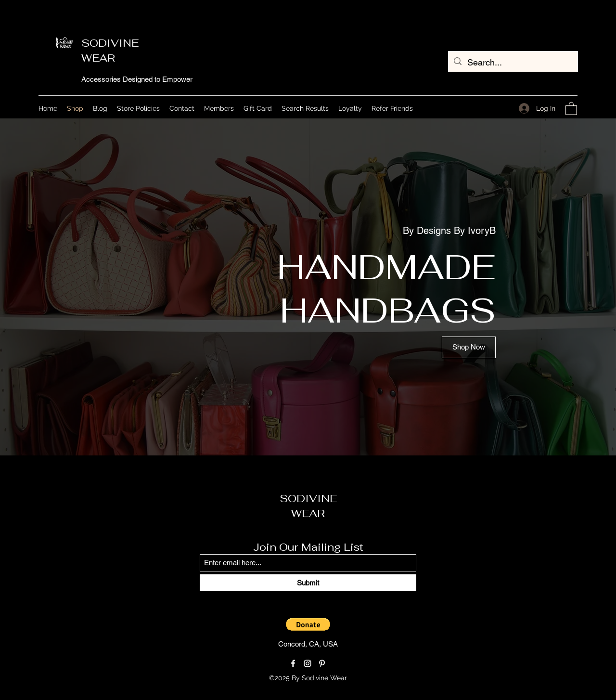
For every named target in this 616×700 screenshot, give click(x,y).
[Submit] (308, 583)
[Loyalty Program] (387, 678)
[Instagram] (308, 663)
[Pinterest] (322, 663)
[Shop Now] (469, 347)
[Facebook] (293, 663)
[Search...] (513, 63)
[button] (571, 108)
